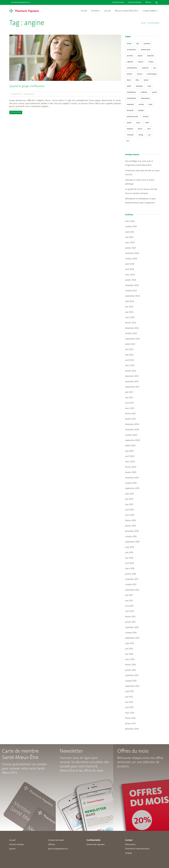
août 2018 (129, 547)
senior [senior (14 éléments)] (129, 123)
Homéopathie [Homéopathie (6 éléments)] (131, 92)
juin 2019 (129, 499)
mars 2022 (130, 366)
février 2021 (130, 414)
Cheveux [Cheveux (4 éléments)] (141, 62)
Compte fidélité (149, 11)
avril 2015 (129, 708)
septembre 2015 (132, 686)
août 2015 (129, 692)
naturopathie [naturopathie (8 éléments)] (131, 98)
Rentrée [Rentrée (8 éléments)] (141, 111)
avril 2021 (129, 403)
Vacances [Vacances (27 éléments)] (130, 129)
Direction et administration (137, 849)
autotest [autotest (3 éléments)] (130, 56)
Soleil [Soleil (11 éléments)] (138, 123)
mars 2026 (130, 221)
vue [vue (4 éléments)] (149, 135)
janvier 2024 (131, 280)
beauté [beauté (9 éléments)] (140, 56)
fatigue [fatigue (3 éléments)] (140, 74)
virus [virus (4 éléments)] (149, 129)
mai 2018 (129, 558)
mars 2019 (130, 515)
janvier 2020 (131, 472)
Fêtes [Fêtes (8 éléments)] (137, 80)
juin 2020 (129, 451)
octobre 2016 (131, 633)
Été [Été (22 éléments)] (128, 141)
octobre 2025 (131, 227)
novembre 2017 (132, 579)
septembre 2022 (132, 339)
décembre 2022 (132, 328)
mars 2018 (130, 569)
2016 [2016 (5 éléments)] (138, 44)
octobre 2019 (131, 483)
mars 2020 (130, 462)
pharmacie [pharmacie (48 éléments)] (130, 105)
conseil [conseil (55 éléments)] (151, 62)
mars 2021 (130, 408)
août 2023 (130, 302)
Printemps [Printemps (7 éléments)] (130, 111)
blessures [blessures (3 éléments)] (150, 56)
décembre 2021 (132, 376)
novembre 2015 (132, 676)
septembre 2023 (132, 296)
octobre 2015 (131, 681)
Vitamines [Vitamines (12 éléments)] (130, 135)
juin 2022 (129, 350)
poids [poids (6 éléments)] (151, 105)
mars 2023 (130, 318)
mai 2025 (129, 237)
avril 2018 (129, 563)
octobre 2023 (131, 291)
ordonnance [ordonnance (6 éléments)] (145, 98)
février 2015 (130, 718)
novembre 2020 (132, 430)
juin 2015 (129, 697)
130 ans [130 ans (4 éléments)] (129, 44)
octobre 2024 (131, 259)
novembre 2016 (132, 627)
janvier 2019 (130, 526)
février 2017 (130, 617)
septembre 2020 (133, 440)
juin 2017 (129, 595)
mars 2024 (130, 275)
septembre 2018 (132, 542)
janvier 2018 (130, 574)
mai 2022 (129, 355)
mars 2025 (130, 243)
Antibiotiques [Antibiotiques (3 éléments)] (146, 50)
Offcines (52, 845)
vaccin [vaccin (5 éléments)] (140, 129)
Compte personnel (118, 2)
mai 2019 (129, 505)
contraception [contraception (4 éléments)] (132, 68)
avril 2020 (130, 456)
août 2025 (130, 232)
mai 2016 (129, 654)
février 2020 (131, 467)
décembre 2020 (132, 424)
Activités (95, 11)
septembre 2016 (132, 638)
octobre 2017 (131, 585)
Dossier (31, 94)
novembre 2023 (132, 285)
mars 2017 (130, 611)
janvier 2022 (131, 371)
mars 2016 (130, 660)
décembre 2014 (132, 729)
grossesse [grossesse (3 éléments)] (139, 86)
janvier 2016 (130, 670)
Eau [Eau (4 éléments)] (155, 68)
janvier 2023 (131, 323)
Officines (148, 2)
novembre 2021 (132, 382)
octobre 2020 (131, 435)
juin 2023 (129, 307)
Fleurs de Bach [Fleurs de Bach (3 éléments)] (152, 74)
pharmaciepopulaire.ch (58, 849)
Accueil (84, 11)
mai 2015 (129, 702)
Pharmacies (130, 845)
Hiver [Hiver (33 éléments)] (149, 86)
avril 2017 (129, 606)
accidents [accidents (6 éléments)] (147, 44)
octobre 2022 (131, 334)
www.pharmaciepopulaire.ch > (21, 2)
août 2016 (129, 643)
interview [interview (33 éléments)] (144, 92)
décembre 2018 (132, 531)
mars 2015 (130, 713)
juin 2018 (129, 553)
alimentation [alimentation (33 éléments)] (131, 50)
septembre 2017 (132, 590)
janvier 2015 (130, 724)
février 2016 (130, 665)
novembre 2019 (132, 478)
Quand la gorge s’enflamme (27, 86)
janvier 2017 (130, 622)
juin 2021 (129, 392)
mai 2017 (129, 601)
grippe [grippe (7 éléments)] (129, 86)
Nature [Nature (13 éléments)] (154, 92)
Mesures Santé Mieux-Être (127, 11)
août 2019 (129, 494)
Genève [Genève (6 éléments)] (146, 80)
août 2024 (130, 264)
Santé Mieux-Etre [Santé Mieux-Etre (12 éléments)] (132, 117)
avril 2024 (130, 269)
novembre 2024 (132, 253)
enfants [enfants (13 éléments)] (130, 74)
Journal (108, 11)
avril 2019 (129, 510)
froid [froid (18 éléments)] (129, 80)
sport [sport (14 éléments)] (147, 123)
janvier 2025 (131, 248)
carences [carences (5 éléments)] (130, 62)
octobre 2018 (131, 537)
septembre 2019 (132, 488)
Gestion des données (135, 2)
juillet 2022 (130, 344)
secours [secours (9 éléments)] (146, 117)
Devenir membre (17, 845)
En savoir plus (16, 112)
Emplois (129, 853)
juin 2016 (129, 649)
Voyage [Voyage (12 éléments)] (141, 135)
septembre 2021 (132, 387)
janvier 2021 (130, 419)
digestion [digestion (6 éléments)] (145, 68)
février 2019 (130, 521)
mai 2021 (129, 398)
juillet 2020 (130, 446)
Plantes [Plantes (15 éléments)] (141, 105)
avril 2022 (130, 360)
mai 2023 (129, 312)
